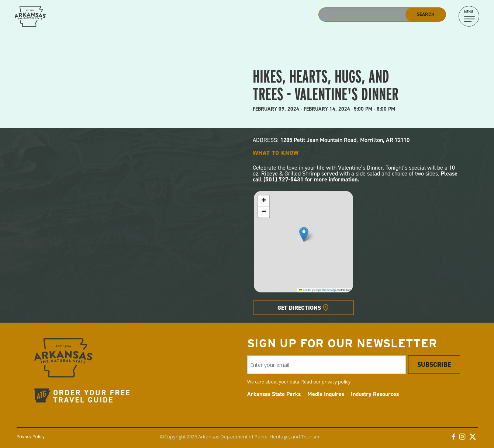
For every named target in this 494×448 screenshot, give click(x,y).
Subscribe (434, 365)
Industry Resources (375, 394)
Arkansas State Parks (274, 394)
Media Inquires (326, 394)
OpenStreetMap (326, 290)
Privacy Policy (31, 436)
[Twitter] (473, 438)
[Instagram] (462, 438)
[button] (304, 234)
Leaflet (305, 290)
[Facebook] (453, 438)
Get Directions (299, 308)
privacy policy (336, 382)
